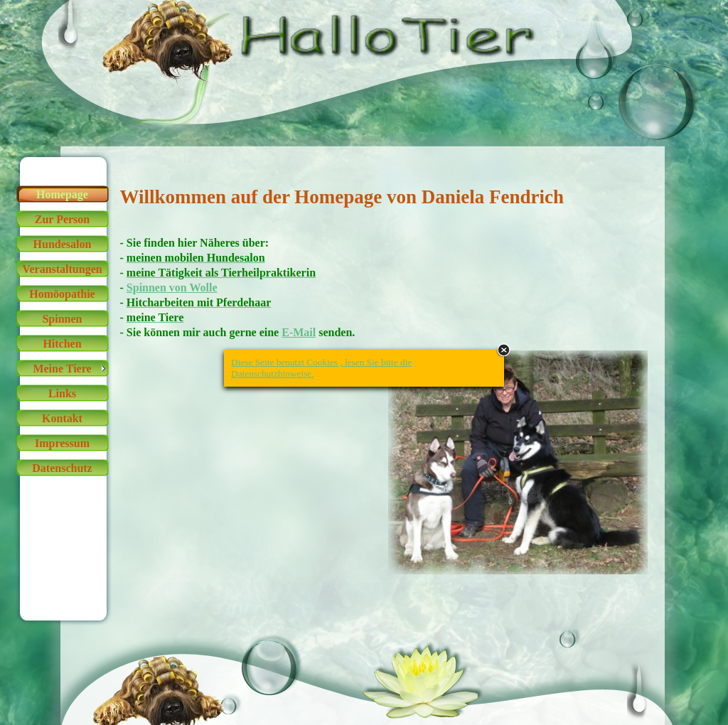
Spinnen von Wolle (172, 288)
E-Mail (299, 332)
